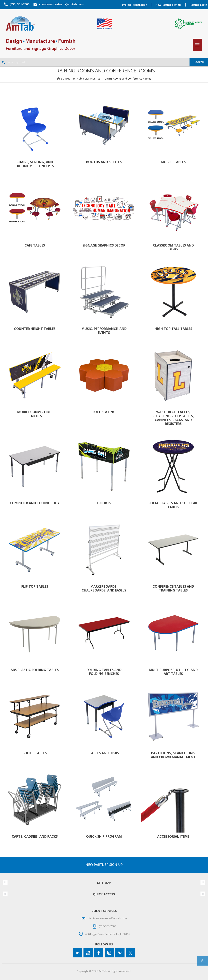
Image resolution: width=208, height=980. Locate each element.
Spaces (66, 79)
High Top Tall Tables (173, 329)
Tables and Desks (104, 753)
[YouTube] (88, 953)
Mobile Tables (173, 162)
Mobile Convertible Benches (35, 414)
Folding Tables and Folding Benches (104, 672)
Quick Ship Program (104, 836)
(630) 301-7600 (20, 4)
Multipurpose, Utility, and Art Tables (173, 672)
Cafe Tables (35, 245)
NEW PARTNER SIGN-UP (104, 865)
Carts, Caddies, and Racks (35, 836)
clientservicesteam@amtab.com (61, 4)
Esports (104, 503)
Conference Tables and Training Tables (173, 588)
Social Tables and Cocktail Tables (173, 505)
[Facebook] (99, 953)
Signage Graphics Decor (104, 245)
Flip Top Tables (35, 587)
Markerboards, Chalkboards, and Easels (104, 588)
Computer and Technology (35, 503)
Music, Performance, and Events (104, 331)
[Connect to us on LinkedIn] (78, 953)
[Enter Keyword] (95, 62)
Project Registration (135, 5)
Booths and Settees (104, 162)
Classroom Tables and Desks (173, 247)
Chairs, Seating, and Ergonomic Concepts (35, 164)
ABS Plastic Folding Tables (35, 670)
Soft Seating (104, 412)
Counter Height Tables (35, 329)
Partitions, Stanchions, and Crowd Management (173, 755)
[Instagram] (109, 953)
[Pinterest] (120, 953)
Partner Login (198, 5)
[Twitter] (130, 953)
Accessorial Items (173, 836)
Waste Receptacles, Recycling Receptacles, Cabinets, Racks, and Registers (173, 418)
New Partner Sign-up (168, 5)
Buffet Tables (35, 753)
